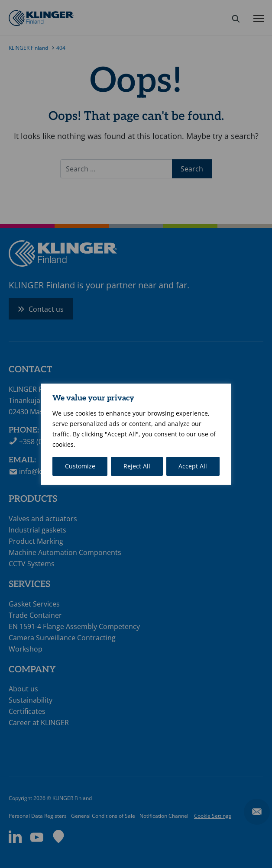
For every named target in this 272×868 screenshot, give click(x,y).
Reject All (137, 466)
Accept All (193, 466)
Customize (80, 466)
